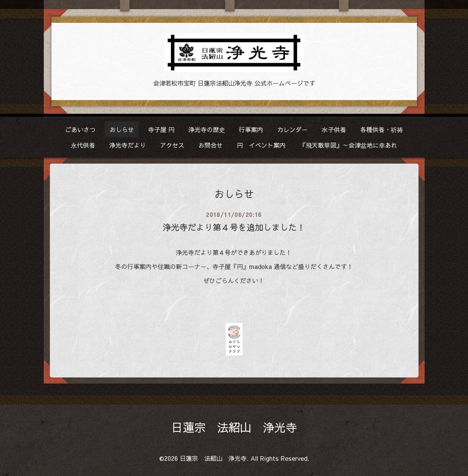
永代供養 (83, 145)
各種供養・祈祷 (382, 129)
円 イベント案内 (261, 145)
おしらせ (122, 129)
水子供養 (334, 129)
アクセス (172, 145)
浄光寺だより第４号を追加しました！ (234, 227)
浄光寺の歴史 (207, 129)
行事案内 (251, 129)
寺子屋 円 (161, 129)
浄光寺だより (128, 145)
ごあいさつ (80, 129)
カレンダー (292, 129)
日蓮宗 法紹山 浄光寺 (234, 427)
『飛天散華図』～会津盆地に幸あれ (348, 145)
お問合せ (211, 145)
